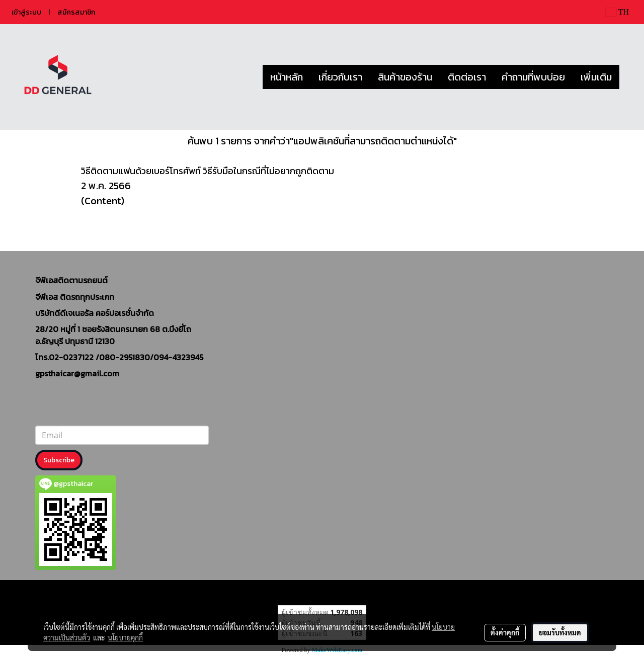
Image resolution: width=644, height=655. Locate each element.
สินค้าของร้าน (405, 77)
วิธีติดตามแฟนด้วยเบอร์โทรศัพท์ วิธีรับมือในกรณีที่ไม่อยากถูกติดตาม (208, 171)
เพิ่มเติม (596, 77)
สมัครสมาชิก (76, 12)
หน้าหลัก (287, 77)
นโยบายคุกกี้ (125, 637)
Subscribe (59, 460)
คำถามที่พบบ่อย (533, 77)
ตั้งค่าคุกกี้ (505, 632)
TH (617, 12)
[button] (628, 77)
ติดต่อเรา (467, 77)
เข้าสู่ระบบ (26, 12)
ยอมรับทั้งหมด (560, 632)
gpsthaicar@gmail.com (77, 373)
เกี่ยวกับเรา (340, 77)
